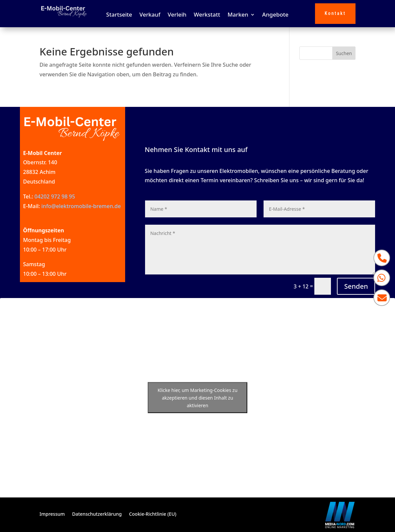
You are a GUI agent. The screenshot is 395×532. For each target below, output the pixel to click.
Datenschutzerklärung (97, 514)
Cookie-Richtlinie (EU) (153, 514)
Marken (238, 15)
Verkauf (150, 15)
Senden (356, 286)
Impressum (52, 514)
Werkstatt (207, 15)
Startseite (119, 15)
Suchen (344, 53)
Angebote (275, 15)
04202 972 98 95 (55, 196)
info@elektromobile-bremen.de (81, 206)
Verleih (177, 15)
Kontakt (335, 13)
